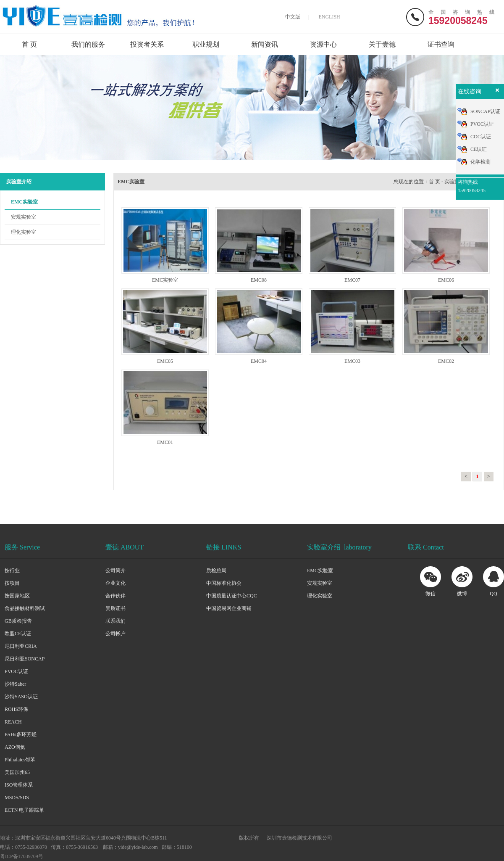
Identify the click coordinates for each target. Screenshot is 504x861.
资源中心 (323, 44)
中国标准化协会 (224, 583)
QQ (493, 594)
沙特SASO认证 (21, 697)
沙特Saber (15, 684)
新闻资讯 (265, 44)
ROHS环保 (16, 709)
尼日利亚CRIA (21, 646)
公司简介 (115, 570)
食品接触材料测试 (25, 608)
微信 (430, 594)
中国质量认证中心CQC (232, 596)
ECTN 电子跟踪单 (24, 810)
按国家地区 (17, 596)
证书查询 (441, 44)
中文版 (293, 17)
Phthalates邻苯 (20, 760)
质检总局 (216, 570)
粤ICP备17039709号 (22, 856)
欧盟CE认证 (18, 634)
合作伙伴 (115, 596)
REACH (13, 722)
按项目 (12, 583)
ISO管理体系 (19, 785)
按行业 (12, 570)
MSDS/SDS (17, 798)
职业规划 (206, 44)
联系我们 (115, 621)
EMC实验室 (24, 202)
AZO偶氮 (15, 747)
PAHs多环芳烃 (21, 734)
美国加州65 (17, 772)
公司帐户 (115, 634)
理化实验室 (24, 232)
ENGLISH (329, 17)
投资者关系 (147, 44)
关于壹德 (382, 44)
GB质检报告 (18, 621)
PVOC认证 (16, 671)
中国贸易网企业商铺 (229, 608)
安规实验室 (24, 217)
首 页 (29, 44)
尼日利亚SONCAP (25, 659)
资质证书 (115, 608)
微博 (462, 594)
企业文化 (115, 583)
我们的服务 (88, 44)
